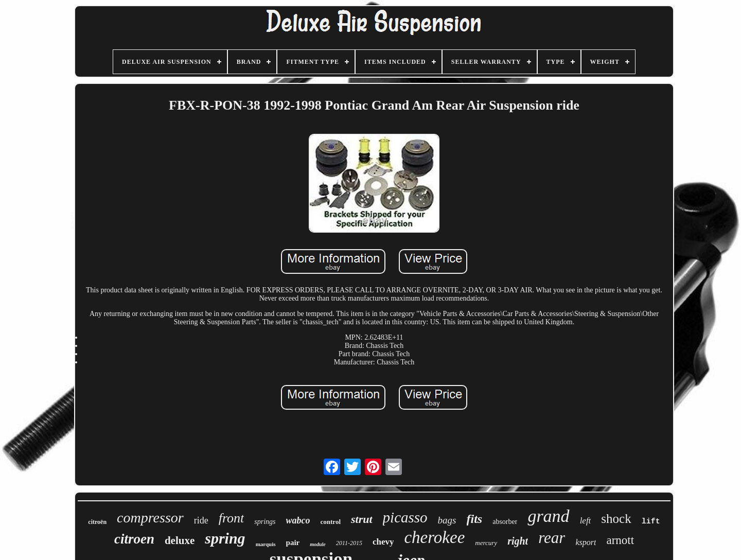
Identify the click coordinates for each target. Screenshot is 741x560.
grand (548, 516)
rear (552, 538)
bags (447, 520)
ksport (586, 542)
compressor (150, 518)
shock (616, 519)
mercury (486, 543)
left (586, 521)
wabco (298, 520)
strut (362, 519)
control (331, 522)
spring (225, 538)
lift (651, 522)
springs (265, 522)
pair (293, 542)
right (518, 541)
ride (201, 520)
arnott (620, 540)
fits (475, 519)
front (232, 518)
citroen (134, 539)
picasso (405, 517)
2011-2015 (349, 543)
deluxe (180, 540)
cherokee (434, 537)
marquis (266, 544)
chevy (383, 542)
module (318, 544)
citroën (97, 522)
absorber (505, 522)
